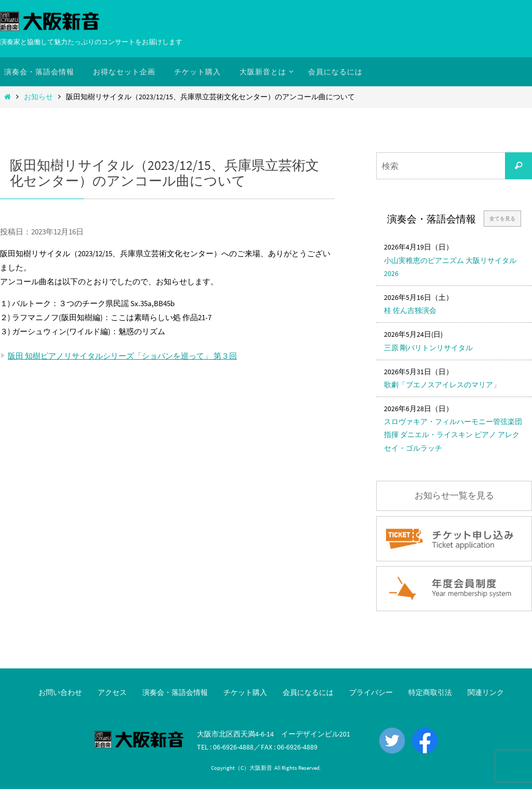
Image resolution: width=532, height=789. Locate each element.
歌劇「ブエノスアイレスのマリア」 (442, 385)
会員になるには (308, 692)
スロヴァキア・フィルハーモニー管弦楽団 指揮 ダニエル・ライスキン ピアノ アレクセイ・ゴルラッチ (453, 435)
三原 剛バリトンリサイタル (428, 348)
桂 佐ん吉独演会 (410, 310)
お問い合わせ (60, 692)
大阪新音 (261, 768)
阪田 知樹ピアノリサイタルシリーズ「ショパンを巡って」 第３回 (122, 356)
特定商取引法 (430, 692)
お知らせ (38, 97)
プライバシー (371, 692)
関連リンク (486, 692)
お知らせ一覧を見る (454, 496)
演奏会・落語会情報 (175, 692)
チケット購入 (245, 692)
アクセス (112, 692)
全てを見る (502, 219)
